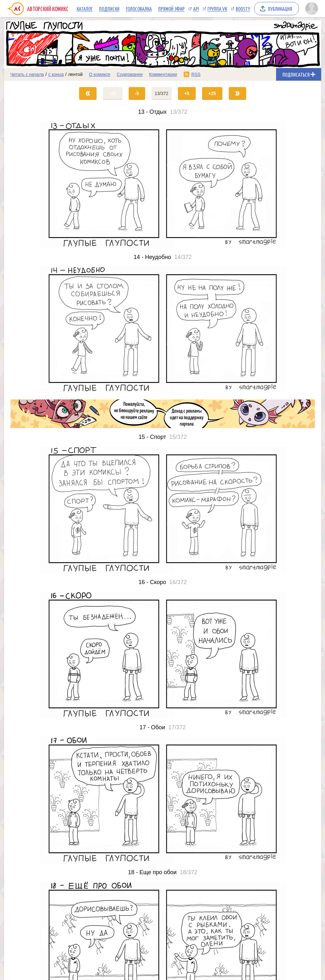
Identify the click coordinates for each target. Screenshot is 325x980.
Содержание (130, 74)
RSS (196, 74)
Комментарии (163, 74)
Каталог (85, 9)
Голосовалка (139, 9)
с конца (56, 74)
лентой (75, 74)
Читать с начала (27, 74)
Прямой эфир (171, 9)
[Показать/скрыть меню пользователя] (312, 9)
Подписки (109, 9)
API (196, 9)
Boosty (243, 9)
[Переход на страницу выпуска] (163, 185)
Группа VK (217, 9)
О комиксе (100, 74)
